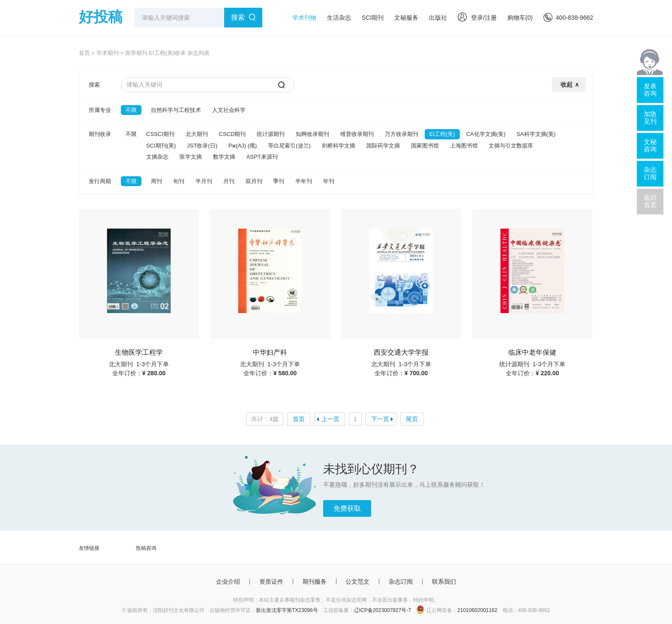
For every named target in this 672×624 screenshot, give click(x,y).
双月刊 (254, 181)
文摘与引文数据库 (511, 146)
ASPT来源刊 (262, 157)
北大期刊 (197, 134)
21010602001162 (477, 610)
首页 (84, 53)
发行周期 (100, 181)
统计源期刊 (271, 134)
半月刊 (204, 181)
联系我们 (444, 582)
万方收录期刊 (402, 134)
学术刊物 (304, 18)
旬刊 (179, 181)
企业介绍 (228, 582)
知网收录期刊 (312, 134)
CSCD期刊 (232, 134)
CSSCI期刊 (160, 134)
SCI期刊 (373, 18)
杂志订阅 (401, 582)
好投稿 (101, 17)
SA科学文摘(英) (536, 134)
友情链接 (89, 548)
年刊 (329, 181)
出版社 (438, 18)
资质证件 (271, 582)
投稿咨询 (146, 548)
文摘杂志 (157, 157)
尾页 (412, 419)
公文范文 (357, 582)
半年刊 (304, 181)
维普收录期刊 (357, 134)
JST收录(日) (202, 146)
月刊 (229, 181)
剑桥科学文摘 (339, 146)
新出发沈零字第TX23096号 (287, 610)
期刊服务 (315, 582)
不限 (131, 110)
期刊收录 (100, 134)
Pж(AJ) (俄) (243, 146)
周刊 (156, 181)
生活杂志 (339, 18)
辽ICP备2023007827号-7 (382, 610)
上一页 (330, 419)
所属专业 (100, 110)
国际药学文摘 (383, 146)
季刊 (279, 181)
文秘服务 (406, 18)
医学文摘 (191, 157)
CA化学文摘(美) (486, 134)
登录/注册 (477, 18)
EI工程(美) (442, 134)
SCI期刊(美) (161, 146)
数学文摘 (224, 157)
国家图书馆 (425, 146)
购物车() (520, 18)
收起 (567, 84)
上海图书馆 (464, 146)
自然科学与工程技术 (176, 110)
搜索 (238, 17)
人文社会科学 (229, 110)
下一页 (380, 419)
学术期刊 (108, 53)
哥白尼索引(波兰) (289, 146)
